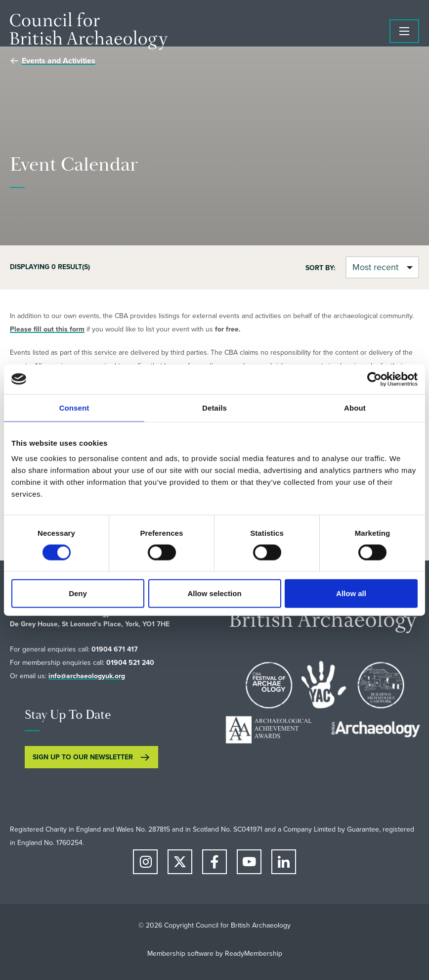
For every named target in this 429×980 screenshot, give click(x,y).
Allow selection (214, 593)
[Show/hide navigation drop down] (404, 31)
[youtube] (249, 862)
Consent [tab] (74, 407)
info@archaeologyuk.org (87, 676)
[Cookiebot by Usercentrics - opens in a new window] (374, 379)
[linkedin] (284, 862)
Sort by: (321, 268)
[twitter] (180, 862)
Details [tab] (214, 407)
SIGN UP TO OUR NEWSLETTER (83, 757)
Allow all (351, 593)
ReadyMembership (254, 954)
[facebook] (214, 862)
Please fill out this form (47, 329)
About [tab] (355, 407)
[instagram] (145, 862)
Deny (78, 593)
